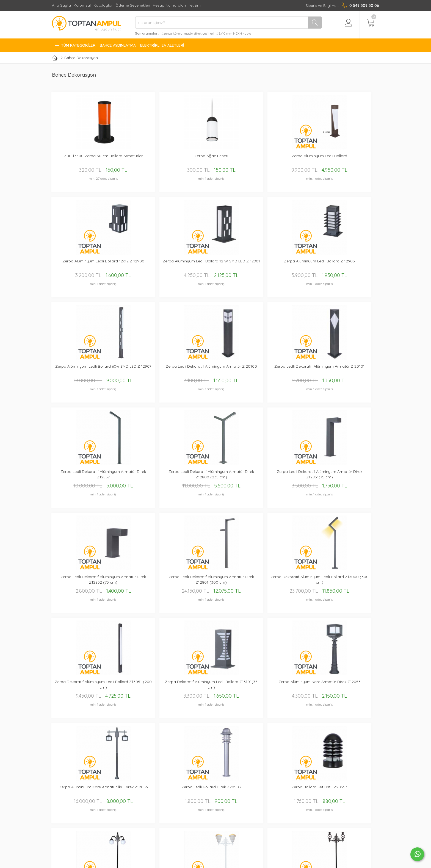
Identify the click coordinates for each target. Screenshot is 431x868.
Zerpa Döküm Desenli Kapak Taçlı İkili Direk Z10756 (216, 582)
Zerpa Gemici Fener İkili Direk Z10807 (282, 582)
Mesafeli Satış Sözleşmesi (238, 801)
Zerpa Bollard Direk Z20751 (282, 685)
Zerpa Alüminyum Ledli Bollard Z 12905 (82, 265)
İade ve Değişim (230, 808)
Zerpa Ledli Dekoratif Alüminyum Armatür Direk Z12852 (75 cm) (215, 371)
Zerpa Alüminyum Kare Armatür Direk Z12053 (215, 476)
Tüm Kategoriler (75, 45)
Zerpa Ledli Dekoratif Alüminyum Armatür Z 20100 (216, 265)
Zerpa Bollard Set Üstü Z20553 (82, 582)
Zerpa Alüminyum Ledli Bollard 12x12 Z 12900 (282, 159)
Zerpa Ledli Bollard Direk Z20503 (349, 476)
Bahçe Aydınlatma (118, 45)
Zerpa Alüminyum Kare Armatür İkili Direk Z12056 (282, 476)
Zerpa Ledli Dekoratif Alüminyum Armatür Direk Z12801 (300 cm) (282, 371)
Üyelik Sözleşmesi (231, 794)
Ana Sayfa (61, 5)
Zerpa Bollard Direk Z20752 (349, 685)
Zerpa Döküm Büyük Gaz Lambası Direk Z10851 (149, 688)
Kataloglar (103, 5)
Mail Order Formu (166, 808)
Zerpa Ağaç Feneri (149, 156)
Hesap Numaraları (169, 5)
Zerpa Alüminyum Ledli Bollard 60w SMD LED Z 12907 (149, 265)
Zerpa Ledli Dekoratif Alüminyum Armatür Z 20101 (282, 265)
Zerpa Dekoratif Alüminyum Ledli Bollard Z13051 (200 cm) (82, 476)
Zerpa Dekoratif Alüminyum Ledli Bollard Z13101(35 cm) (149, 476)
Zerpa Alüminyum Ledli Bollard (215, 156)
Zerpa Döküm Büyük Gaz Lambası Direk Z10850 (83, 688)
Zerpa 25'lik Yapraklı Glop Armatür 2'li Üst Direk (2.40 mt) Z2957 (149, 582)
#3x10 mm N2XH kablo (234, 33)
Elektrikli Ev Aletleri (162, 45)
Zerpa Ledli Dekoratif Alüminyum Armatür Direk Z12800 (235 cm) (82, 371)
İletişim (195, 5)
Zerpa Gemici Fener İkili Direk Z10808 (349, 582)
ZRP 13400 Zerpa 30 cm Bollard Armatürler (83, 159)
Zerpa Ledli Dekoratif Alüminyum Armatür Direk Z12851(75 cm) (149, 371)
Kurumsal (82, 5)
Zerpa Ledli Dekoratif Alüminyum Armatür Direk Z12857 (349, 265)
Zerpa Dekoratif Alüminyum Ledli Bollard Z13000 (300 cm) (349, 371)
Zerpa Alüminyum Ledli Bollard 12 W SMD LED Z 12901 (349, 159)
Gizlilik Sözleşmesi (231, 788)
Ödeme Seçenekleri (133, 5)
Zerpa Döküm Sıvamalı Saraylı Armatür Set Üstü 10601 (216, 688)
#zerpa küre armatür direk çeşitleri (188, 33)
